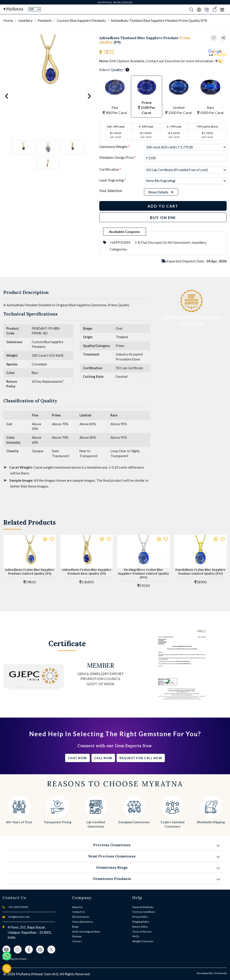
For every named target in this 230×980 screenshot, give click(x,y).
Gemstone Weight (114, 147)
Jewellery (25, 20)
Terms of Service (142, 932)
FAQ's (136, 936)
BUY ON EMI (163, 218)
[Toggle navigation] (222, 9)
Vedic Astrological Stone (86, 932)
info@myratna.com (19, 917)
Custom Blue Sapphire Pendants (81, 20)
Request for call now (141, 758)
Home (8, 20)
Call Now (103, 758)
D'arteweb (220, 973)
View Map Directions (15, 959)
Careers (77, 941)
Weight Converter (143, 941)
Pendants (45, 20)
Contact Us (79, 912)
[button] (223, 38)
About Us (77, 907)
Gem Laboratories (83, 922)
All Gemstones (81, 917)
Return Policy (140, 927)
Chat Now (77, 758)
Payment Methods (143, 907)
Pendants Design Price (118, 157)
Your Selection (111, 191)
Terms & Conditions (144, 912)
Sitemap (77, 936)
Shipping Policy (141, 922)
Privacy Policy (140, 917)
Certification (110, 169)
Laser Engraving (113, 180)
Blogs (75, 927)
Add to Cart (163, 206)
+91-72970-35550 (18, 907)
